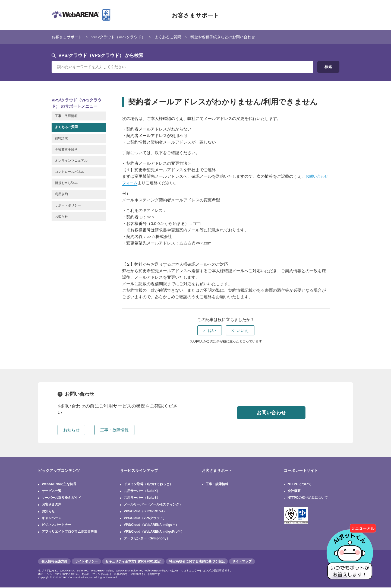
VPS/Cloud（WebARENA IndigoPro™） (154, 532)
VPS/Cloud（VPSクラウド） (145, 519)
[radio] (210, 330)
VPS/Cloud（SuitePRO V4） (145, 512)
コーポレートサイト (301, 471)
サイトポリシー (86, 562)
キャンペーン (52, 519)
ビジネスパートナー (56, 525)
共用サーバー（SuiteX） (142, 491)
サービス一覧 (52, 491)
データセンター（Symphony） (147, 539)
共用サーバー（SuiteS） (142, 498)
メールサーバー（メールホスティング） (153, 505)
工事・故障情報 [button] (114, 430)
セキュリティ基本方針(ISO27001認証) (133, 562)
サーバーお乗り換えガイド (61, 498)
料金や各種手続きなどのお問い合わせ (233, 37)
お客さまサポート (195, 15)
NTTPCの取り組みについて (308, 498)
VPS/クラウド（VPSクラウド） (122, 37)
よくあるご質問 (175, 37)
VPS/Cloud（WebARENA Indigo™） (152, 525)
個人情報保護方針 (54, 562)
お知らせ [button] (71, 430)
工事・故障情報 (217, 484)
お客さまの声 (52, 505)
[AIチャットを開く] (352, 549)
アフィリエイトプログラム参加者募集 (70, 532)
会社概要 (294, 491)
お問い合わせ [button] (271, 412)
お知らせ (48, 512)
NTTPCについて (299, 484)
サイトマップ (242, 562)
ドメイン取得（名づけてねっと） (148, 484)
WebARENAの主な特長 (59, 484)
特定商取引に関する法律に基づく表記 (197, 562)
